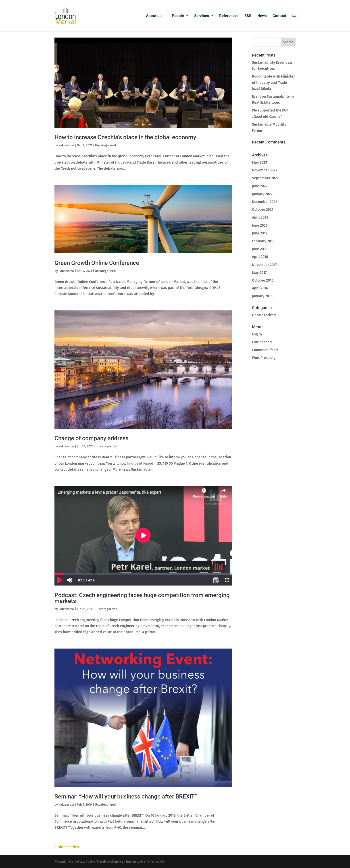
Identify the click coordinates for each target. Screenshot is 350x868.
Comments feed (265, 350)
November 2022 (265, 170)
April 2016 (260, 288)
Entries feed (262, 342)
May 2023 (259, 162)
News (262, 16)
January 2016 (262, 296)
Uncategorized (105, 145)
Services (202, 16)
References (229, 16)
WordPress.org (264, 358)
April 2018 (260, 257)
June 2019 (260, 233)
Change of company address (91, 438)
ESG (248, 16)
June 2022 (260, 186)
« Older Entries (67, 847)
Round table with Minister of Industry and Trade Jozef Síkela (273, 82)
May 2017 (259, 273)
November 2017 (264, 265)
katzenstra (66, 145)
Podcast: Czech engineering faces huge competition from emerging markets (142, 598)
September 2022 (265, 178)
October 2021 (263, 210)
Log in (257, 334)
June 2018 (260, 249)
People (178, 16)
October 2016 (263, 280)
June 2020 (260, 225)
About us (154, 16)
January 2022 (262, 194)
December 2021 (264, 202)
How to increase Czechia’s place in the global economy (125, 137)
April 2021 (260, 217)
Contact (279, 16)
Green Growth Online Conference (97, 263)
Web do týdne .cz (111, 862)
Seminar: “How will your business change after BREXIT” (126, 796)
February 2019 (263, 241)
